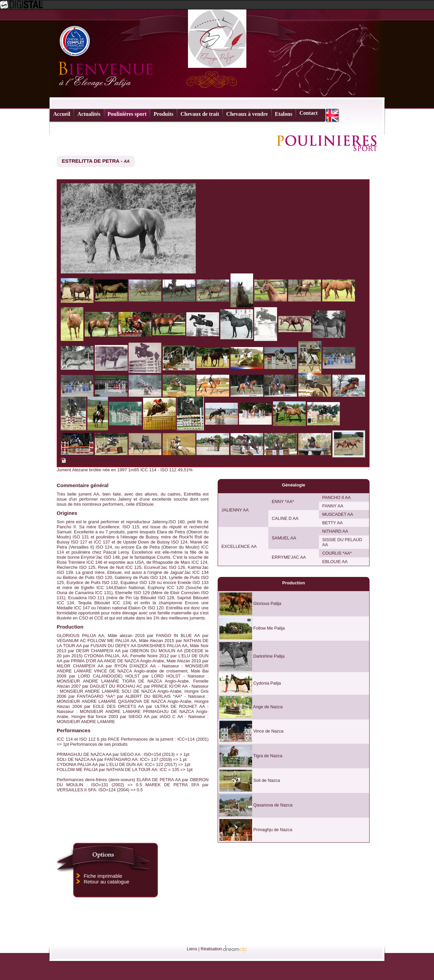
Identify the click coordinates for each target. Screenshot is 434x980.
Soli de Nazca (267, 780)
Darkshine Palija (269, 656)
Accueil (62, 114)
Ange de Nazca (268, 707)
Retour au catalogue (106, 882)
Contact (308, 113)
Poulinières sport (127, 114)
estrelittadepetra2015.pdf (91, 460)
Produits (163, 114)
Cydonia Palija (267, 683)
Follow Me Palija (269, 628)
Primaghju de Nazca (273, 830)
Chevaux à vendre (247, 114)
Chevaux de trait (200, 114)
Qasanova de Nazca (273, 805)
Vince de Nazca (268, 731)
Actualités (89, 114)
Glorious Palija (267, 603)
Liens (192, 949)
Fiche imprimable (103, 876)
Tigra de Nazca (268, 756)
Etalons (284, 114)
